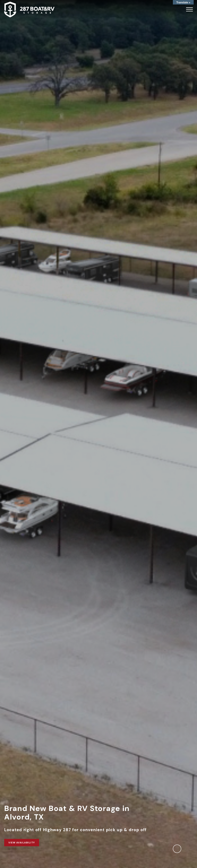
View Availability (22, 843)
